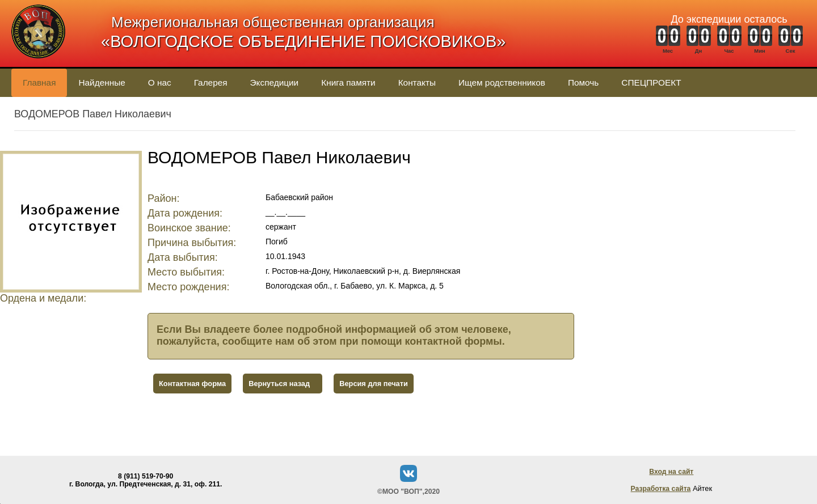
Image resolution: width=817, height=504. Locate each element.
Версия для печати (374, 384)
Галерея (211, 82)
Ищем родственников (502, 82)
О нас (160, 82)
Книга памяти (348, 82)
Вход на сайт (671, 472)
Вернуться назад (279, 384)
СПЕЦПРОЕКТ (651, 82)
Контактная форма (192, 384)
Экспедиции (275, 82)
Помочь (583, 82)
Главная (39, 82)
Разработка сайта (661, 489)
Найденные (102, 82)
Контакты (417, 82)
